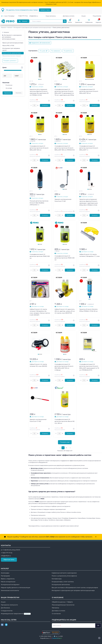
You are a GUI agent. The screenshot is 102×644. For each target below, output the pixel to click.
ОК (98, 625)
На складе (9, 88)
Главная (3, 27)
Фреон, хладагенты (8, 579)
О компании (56, 614)
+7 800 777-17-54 (23, 16)
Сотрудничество (7, 611)
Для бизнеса (5, 608)
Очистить (19, 93)
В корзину (45, 105)
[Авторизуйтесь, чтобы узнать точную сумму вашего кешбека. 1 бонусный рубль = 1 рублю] (49, 101)
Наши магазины (51, 16)
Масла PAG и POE (8, 45)
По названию (56, 51)
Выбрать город (45, 10)
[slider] (3, 70)
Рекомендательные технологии (63, 605)
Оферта (70, 602)
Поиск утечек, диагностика (11, 53)
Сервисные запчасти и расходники (64, 573)
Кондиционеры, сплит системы (63, 582)
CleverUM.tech (57, 638)
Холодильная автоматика (61, 585)
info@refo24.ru (34, 16)
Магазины (55, 608)
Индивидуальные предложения (16, 614)
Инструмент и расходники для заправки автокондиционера (32, 27)
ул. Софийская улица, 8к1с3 (10, 550)
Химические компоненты (10, 590)
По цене (44, 51)
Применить (8, 93)
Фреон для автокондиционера (13, 43)
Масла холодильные (8, 582)
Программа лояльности (9, 605)
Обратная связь (9, 560)
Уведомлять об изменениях (40, 43)
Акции (84, 16)
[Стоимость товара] (22, 67)
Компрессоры (57, 579)
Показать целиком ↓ (10, 61)
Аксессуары (5, 573)
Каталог (23, 21)
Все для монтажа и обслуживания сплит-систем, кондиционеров (75, 588)
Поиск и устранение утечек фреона (64, 576)
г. (8, 16)
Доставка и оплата (69, 16)
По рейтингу (68, 51)
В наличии (9, 85)
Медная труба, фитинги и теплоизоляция (15, 588)
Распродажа (5, 576)
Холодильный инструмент (10, 585)
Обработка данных (59, 602)
